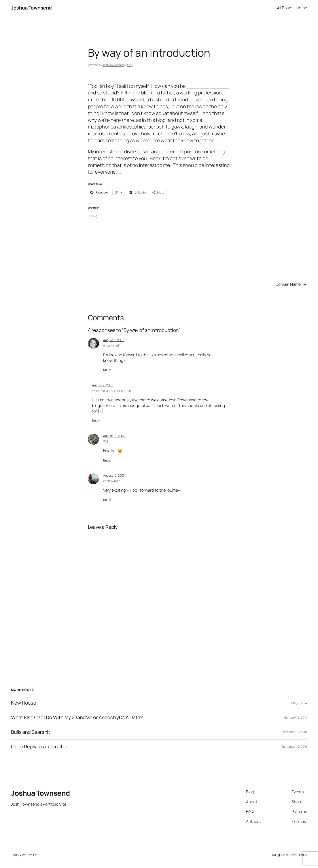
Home (302, 8)
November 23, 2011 (294, 732)
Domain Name (288, 284)
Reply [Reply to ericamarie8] (107, 370)
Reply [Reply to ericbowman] (107, 500)
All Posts (285, 8)
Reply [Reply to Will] (107, 460)
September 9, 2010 (294, 746)
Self (130, 65)
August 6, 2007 (114, 340)
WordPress (300, 855)
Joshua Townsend (31, 8)
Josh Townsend (113, 65)
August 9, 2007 (102, 385)
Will (106, 441)
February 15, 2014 (295, 718)
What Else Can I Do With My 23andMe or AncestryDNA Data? (77, 718)
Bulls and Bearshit (31, 732)
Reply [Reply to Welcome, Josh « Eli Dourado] (96, 421)
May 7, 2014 (299, 703)
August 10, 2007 (114, 436)
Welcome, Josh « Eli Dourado (112, 391)
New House (24, 703)
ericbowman (112, 481)
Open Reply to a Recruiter (39, 747)
